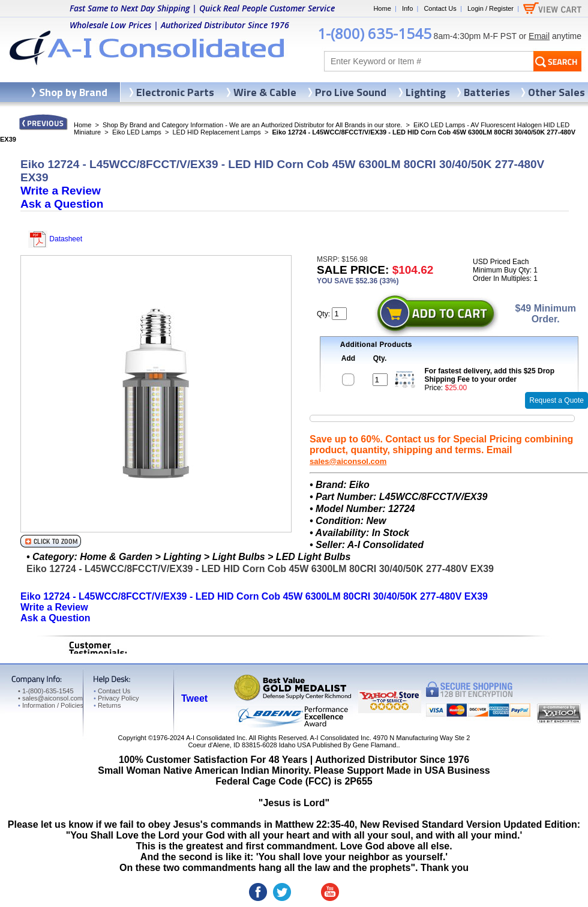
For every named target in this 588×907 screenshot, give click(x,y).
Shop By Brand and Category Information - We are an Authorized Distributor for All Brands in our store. (252, 125)
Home (382, 8)
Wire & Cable (265, 92)
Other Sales (556, 92)
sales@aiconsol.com (348, 461)
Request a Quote (556, 400)
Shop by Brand (73, 92)
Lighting (426, 92)
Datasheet (55, 239)
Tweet (194, 698)
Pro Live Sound (351, 92)
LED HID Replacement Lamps (217, 132)
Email (539, 36)
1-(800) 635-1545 (374, 33)
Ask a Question (62, 204)
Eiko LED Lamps (137, 132)
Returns (107, 705)
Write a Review (61, 191)
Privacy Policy (116, 698)
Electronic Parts (175, 92)
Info (407, 8)
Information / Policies (51, 705)
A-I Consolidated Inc (216, 738)
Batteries (487, 92)
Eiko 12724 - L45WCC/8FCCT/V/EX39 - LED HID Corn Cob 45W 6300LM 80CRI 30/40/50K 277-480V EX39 (254, 596)
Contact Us (440, 8)
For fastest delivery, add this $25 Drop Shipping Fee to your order (490, 375)
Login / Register (490, 8)
